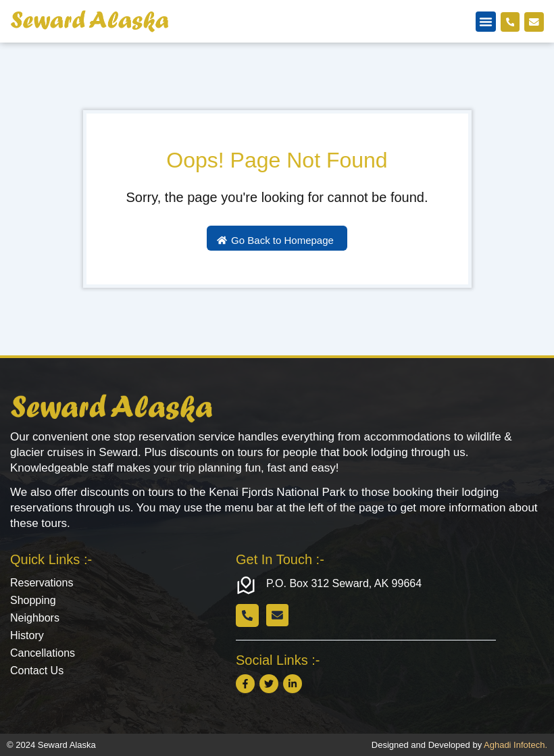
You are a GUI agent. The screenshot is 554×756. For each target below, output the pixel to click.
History (27, 635)
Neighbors (35, 618)
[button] (485, 22)
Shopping (33, 600)
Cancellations (43, 653)
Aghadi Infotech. (515, 745)
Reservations (42, 583)
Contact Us (37, 671)
